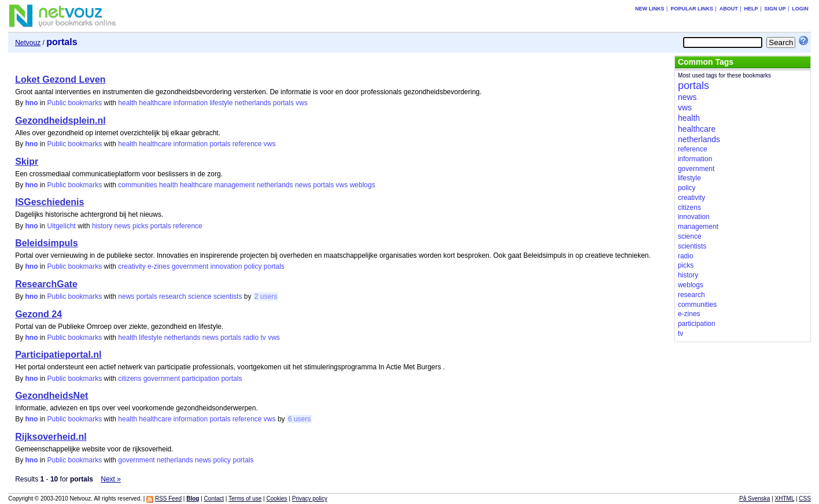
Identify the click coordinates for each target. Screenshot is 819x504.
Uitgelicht (62, 226)
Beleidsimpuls (46, 243)
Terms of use (245, 499)
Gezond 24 (38, 314)
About (729, 9)
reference (247, 144)
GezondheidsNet (51, 396)
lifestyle (221, 103)
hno (32, 103)
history (102, 226)
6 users (299, 419)
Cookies (276, 499)
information (191, 103)
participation (200, 379)
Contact (214, 499)
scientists (228, 297)
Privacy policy (310, 499)
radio (251, 338)
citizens (130, 379)
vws (302, 103)
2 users (266, 297)
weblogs (363, 185)
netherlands (253, 103)
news (303, 185)
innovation (226, 266)
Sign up (775, 9)
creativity (132, 266)
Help (751, 9)
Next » (111, 479)
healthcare (155, 103)
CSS (805, 499)
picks (140, 226)
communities (137, 185)
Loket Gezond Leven (60, 79)
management (234, 185)
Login (800, 9)
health (128, 103)
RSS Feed (168, 499)
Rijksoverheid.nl (51, 437)
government (190, 266)
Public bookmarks (75, 103)
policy (253, 266)
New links (650, 9)
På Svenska (755, 499)
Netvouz (28, 43)
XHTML (785, 499)
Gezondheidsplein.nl (60, 121)
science (200, 297)
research (173, 297)
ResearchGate (46, 284)
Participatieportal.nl (58, 355)
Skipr (27, 162)
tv (263, 338)
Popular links (692, 9)
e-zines (159, 266)
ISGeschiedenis (49, 202)
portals (283, 103)
